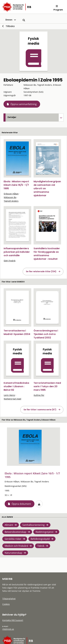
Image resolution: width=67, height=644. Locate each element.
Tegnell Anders (11, 201)
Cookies (6, 604)
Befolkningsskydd (40, 539)
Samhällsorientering (33, 525)
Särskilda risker (13, 539)
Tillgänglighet (9, 599)
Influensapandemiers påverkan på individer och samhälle (17, 252)
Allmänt (9, 525)
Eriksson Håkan (11, 194)
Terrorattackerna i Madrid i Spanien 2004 (17, 332)
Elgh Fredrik (10, 261)
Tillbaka (10, 26)
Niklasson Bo (10, 197)
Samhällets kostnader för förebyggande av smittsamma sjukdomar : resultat (47, 254)
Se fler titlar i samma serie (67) (40, 410)
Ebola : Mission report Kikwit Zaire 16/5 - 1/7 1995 (16, 185)
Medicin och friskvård (16, 546)
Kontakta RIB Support (13, 620)
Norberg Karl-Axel (12, 399)
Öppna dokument (21, 504)
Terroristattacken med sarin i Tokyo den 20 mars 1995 (47, 386)
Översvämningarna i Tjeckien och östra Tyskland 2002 (46, 334)
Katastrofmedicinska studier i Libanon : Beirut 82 (16, 386)
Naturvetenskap (13, 553)
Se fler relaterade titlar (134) (41, 271)
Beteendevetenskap (15, 532)
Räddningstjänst (45, 532)
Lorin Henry (9, 395)
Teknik (41, 546)
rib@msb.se (8, 629)
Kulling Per (39, 395)
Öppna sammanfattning (24, 104)
